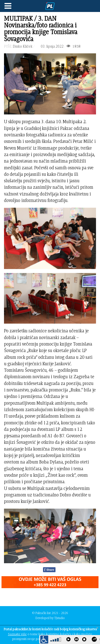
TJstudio (59, 618)
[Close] (97, 628)
